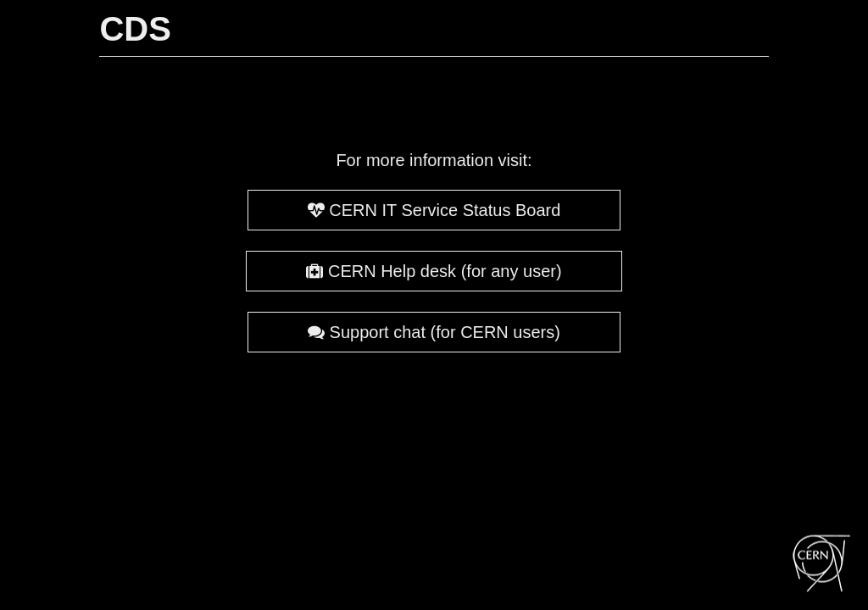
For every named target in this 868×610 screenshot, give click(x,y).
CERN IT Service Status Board (434, 210)
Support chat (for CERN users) (434, 332)
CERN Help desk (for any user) (434, 271)
